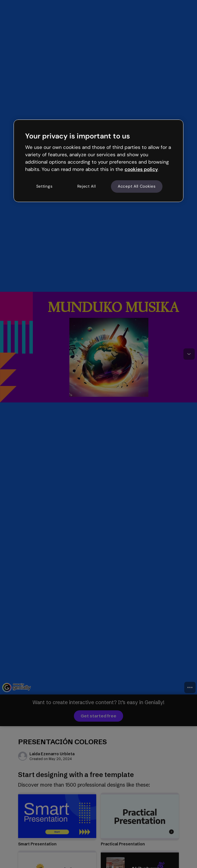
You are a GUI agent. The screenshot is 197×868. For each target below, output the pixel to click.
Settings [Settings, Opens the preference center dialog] (44, 186)
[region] (98, 161)
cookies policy (141, 169)
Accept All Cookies (137, 186)
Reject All (87, 186)
